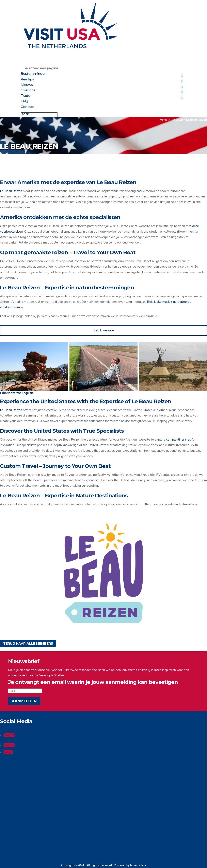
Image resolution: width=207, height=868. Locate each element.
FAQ (24, 101)
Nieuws (27, 85)
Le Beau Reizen (11, 191)
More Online (138, 865)
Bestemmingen (34, 74)
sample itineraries (179, 440)
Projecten (177, 120)
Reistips (27, 79)
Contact (27, 107)
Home (164, 120)
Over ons (28, 90)
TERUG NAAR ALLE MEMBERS (28, 644)
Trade (25, 96)
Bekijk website (104, 330)
